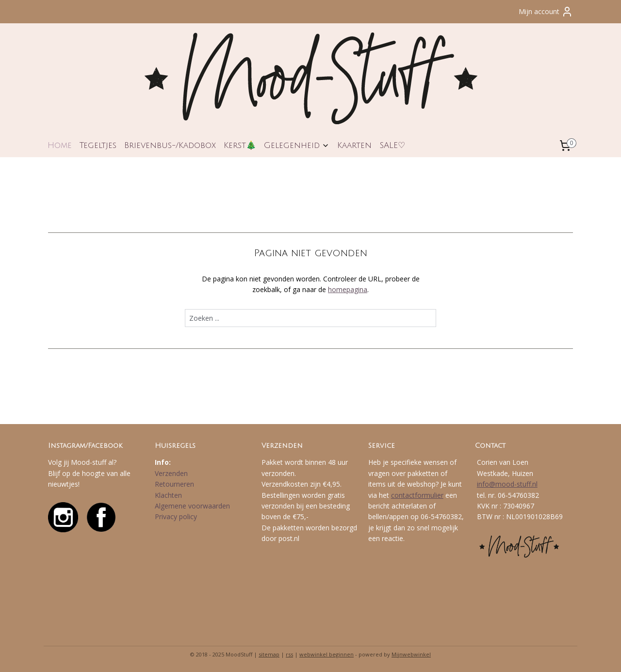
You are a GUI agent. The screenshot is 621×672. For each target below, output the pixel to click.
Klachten (168, 495)
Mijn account (546, 12)
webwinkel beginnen (327, 654)
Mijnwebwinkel (411, 654)
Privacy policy (176, 516)
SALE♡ (392, 145)
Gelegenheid (297, 145)
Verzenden (171, 473)
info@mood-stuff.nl (507, 484)
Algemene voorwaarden (192, 506)
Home (60, 145)
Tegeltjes (98, 145)
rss (289, 654)
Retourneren (174, 484)
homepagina (348, 289)
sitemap (269, 654)
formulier (429, 495)
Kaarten (354, 145)
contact (403, 495)
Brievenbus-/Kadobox (170, 145)
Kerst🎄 (240, 145)
